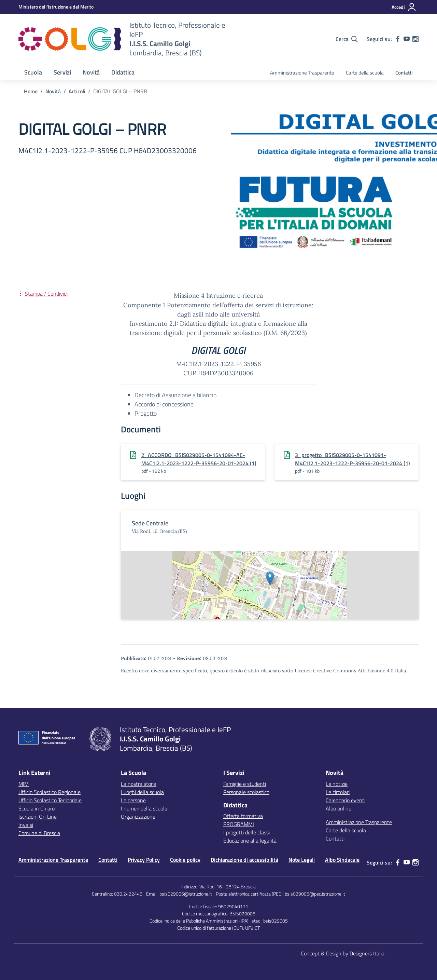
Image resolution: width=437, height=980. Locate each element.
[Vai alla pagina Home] (31, 91)
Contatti (404, 73)
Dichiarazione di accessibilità (244, 860)
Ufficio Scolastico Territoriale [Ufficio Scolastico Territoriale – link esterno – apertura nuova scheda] (50, 800)
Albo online (339, 808)
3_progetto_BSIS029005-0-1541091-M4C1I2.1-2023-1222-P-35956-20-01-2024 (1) (353, 459)
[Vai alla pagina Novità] (53, 91)
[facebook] (398, 39)
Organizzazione (138, 817)
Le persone (133, 800)
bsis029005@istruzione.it (186, 894)
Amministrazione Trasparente (302, 73)
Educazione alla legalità (250, 841)
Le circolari (338, 792)
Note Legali (302, 860)
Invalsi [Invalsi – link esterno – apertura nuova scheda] (26, 825)
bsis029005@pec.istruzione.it (315, 894)
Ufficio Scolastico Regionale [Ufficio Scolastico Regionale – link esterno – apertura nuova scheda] (50, 792)
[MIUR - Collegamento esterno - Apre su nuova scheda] (56, 7)
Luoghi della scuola (142, 792)
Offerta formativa (243, 816)
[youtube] (407, 39)
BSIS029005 (242, 914)
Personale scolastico (246, 792)
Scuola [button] (33, 72)
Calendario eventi (346, 800)
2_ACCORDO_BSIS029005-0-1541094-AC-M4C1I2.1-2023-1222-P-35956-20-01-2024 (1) (199, 459)
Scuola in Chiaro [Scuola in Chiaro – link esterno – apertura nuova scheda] (37, 808)
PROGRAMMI (239, 824)
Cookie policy (185, 860)
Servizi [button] (62, 72)
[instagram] (415, 39)
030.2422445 (128, 894)
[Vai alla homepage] (70, 39)
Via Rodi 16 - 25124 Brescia (228, 887)
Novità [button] (91, 72)
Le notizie (337, 784)
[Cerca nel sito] (347, 39)
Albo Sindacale (342, 860)
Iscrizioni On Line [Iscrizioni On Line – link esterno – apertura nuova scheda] (38, 817)
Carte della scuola (365, 73)
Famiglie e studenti (245, 784)
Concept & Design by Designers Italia (343, 953)
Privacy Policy (144, 860)
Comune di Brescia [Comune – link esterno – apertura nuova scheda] (39, 833)
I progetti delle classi (246, 832)
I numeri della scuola (144, 808)
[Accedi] (404, 7)
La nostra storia (139, 784)
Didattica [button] (123, 72)
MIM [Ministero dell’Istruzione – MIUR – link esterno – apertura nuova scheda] (24, 784)
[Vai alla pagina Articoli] (77, 91)
